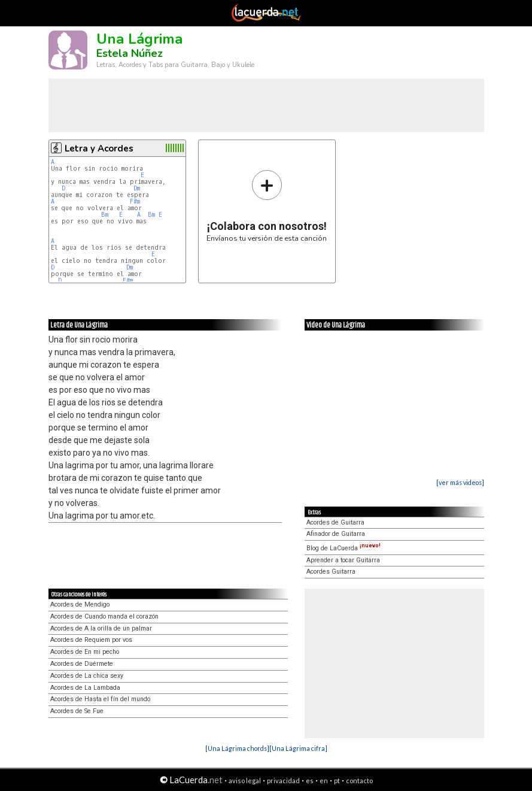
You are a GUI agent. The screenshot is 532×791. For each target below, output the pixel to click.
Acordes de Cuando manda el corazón (104, 616)
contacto (359, 781)
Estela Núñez (130, 53)
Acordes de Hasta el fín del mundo (100, 699)
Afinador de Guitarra (336, 534)
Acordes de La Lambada (85, 688)
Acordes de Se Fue (77, 711)
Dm (137, 188)
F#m (135, 201)
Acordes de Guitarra (335, 522)
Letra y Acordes (99, 148)
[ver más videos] (460, 482)
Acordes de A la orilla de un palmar (101, 628)
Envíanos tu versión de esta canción (267, 206)
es (310, 781)
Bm (105, 215)
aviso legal (245, 781)
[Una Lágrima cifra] (298, 748)
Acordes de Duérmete (82, 664)
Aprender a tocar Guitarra (343, 560)
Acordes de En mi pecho (85, 652)
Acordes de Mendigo (80, 604)
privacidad (283, 781)
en (324, 781)
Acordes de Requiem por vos (91, 640)
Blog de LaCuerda (343, 548)
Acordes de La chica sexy (87, 676)
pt (337, 781)
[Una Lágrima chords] (237, 748)
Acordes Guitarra (331, 572)
